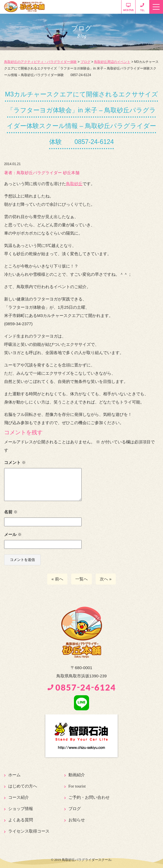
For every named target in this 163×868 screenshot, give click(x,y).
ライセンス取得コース (29, 831)
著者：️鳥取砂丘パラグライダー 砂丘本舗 (42, 173)
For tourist (77, 786)
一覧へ (81, 579)
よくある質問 (21, 820)
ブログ (75, 809)
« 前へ (57, 579)
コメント (15, 462)
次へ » (106, 579)
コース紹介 (19, 797)
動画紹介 (77, 775)
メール (13, 534)
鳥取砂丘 (74, 184)
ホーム (14, 775)
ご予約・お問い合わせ (89, 797)
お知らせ (77, 820)
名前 (11, 512)
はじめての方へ (23, 786)
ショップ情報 (21, 809)
